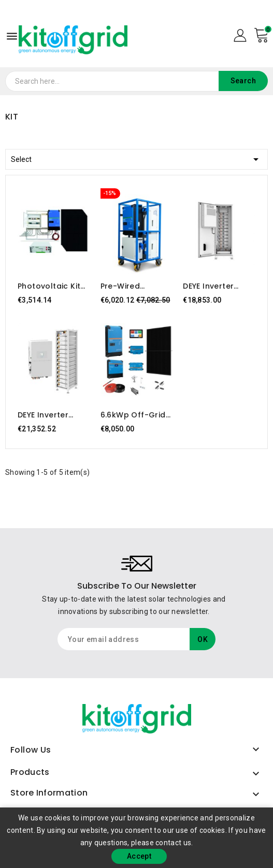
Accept (139, 856)
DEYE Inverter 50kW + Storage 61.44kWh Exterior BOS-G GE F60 (217, 286)
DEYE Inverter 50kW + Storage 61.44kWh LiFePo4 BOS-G (52, 415)
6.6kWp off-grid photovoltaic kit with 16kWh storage (133, 415)
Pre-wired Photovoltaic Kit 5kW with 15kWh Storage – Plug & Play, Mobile (134, 286)
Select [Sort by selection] (136, 158)
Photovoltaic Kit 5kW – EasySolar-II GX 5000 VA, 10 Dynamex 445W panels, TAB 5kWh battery (52, 286)
